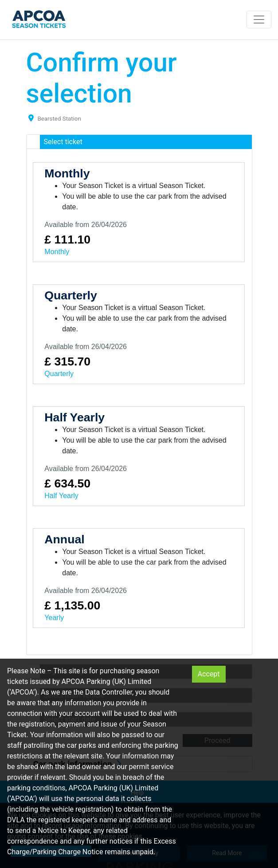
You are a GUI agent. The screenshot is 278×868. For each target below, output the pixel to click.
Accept (209, 674)
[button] (139, 142)
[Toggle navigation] (259, 20)
